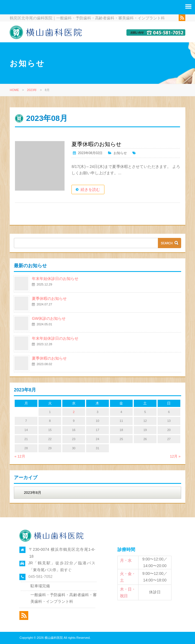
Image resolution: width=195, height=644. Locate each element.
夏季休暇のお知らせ (99, 144)
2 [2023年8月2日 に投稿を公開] (74, 412)
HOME (14, 90)
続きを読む (93, 190)
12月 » (175, 456)
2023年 (32, 90)
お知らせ (123, 153)
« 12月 (20, 456)
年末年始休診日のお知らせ (55, 279)
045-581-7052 (40, 577)
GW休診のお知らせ (49, 319)
